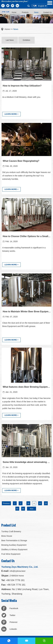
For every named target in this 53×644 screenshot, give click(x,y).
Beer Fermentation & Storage (14, 540)
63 (17, 509)
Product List (9, 525)
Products (25, 12)
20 (28, 503)
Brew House (7, 536)
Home (14, 12)
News (36, 12)
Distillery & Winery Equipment (14, 549)
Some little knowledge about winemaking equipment (27, 462)
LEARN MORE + (12, 114)
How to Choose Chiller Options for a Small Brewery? (27, 236)
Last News (10, 40)
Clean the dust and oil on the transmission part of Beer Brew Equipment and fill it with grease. (26, 325)
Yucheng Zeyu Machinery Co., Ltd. (20, 567)
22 (40, 503)
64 (23, 509)
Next (32, 509)
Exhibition (26, 40)
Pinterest (13, 622)
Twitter (12, 615)
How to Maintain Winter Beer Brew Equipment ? (27, 312)
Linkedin (13, 629)
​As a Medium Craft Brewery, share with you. (21, 97)
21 (34, 503)
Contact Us (47, 12)
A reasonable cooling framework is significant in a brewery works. (24, 249)
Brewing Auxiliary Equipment (14, 545)
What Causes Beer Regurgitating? (21, 161)
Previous (6, 503)
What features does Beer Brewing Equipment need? (27, 387)
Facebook (14, 608)
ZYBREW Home (17, 576)
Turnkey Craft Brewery (11, 531)
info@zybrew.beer (18, 571)
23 (46, 503)
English (39, 6)
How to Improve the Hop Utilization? (22, 86)
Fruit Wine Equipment (11, 554)
